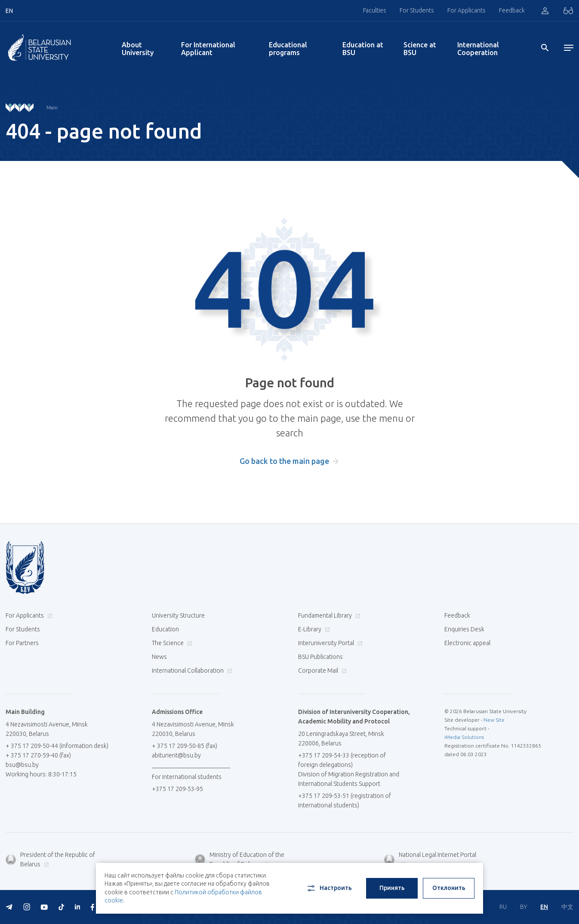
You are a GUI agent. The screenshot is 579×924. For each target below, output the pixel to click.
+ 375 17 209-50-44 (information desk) (57, 746)
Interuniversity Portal (329, 643)
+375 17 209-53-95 (177, 789)
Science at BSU (420, 49)
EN (544, 907)
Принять (392, 888)
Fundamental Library (328, 615)
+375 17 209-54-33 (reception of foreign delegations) (342, 760)
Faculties (375, 10)
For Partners (22, 643)
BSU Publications (320, 657)
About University (138, 49)
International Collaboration (191, 671)
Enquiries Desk (464, 629)
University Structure (178, 615)
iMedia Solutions (464, 737)
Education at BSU (363, 49)
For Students (417, 10)
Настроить (329, 888)
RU (503, 907)
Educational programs (288, 49)
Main (52, 107)
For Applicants (467, 10)
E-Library (313, 629)
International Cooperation (478, 49)
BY (524, 907)
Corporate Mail (321, 671)
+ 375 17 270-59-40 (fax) (38, 755)
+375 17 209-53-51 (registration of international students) (345, 800)
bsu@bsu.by (22, 765)
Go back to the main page (284, 461)
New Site (494, 720)
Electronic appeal (467, 643)
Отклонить (449, 888)
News (159, 657)
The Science (171, 643)
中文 (567, 907)
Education (165, 629)
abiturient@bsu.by (176, 755)
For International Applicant (208, 49)
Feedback (512, 10)
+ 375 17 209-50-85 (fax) (185, 746)
